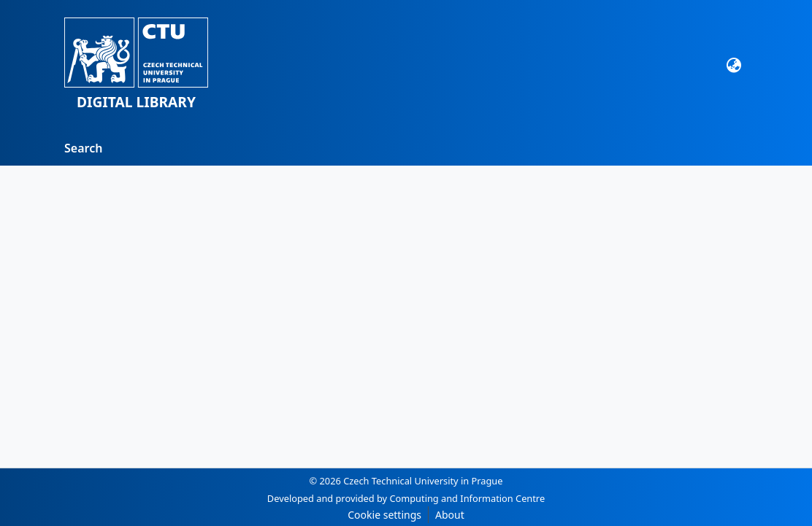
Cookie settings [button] (384, 515)
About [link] (450, 515)
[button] (136, 65)
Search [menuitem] (83, 148)
